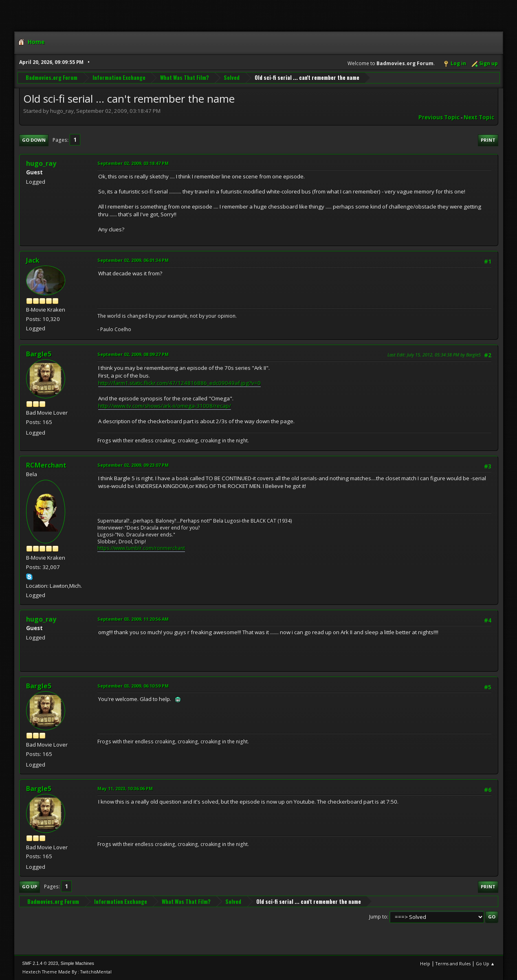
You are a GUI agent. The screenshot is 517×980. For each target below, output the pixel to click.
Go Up (30, 887)
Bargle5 (39, 354)
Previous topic (439, 117)
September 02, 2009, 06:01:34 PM (133, 260)
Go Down (34, 140)
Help (425, 964)
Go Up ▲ (485, 964)
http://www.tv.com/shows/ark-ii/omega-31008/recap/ (165, 406)
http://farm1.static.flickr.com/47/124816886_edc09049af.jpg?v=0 (179, 383)
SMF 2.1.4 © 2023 (40, 963)
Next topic (479, 117)
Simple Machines (77, 963)
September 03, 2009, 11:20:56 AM (133, 619)
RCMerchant (46, 465)
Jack (33, 260)
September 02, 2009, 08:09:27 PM (133, 354)
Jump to (378, 917)
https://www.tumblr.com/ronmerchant (141, 548)
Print (488, 140)
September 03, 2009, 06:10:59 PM (133, 686)
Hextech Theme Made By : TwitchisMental (67, 972)
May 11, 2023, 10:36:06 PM (125, 788)
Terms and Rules (453, 964)
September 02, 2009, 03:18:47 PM (133, 163)
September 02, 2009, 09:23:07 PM (133, 465)
